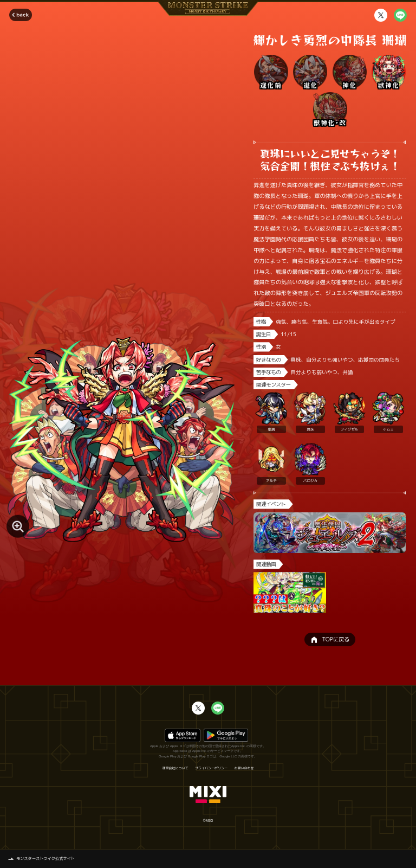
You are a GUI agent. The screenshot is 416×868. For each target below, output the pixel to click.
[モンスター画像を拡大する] (18, 526)
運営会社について (175, 768)
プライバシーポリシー (211, 768)
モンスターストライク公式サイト (45, 858)
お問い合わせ (244, 768)
